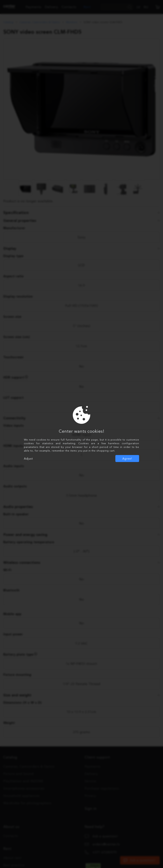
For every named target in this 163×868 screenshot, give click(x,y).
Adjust (28, 459)
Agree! (127, 459)
